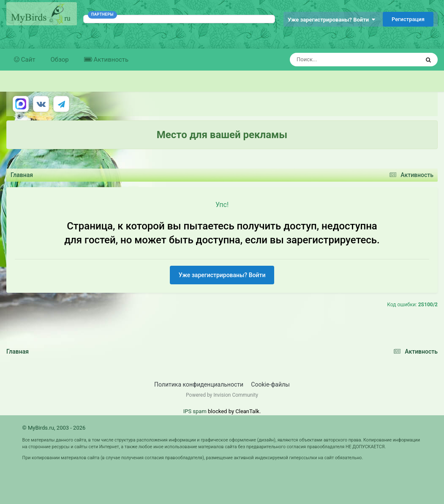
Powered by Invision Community (222, 395)
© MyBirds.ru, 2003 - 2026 (54, 428)
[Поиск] (339, 60)
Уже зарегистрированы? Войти (331, 20)
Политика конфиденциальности (199, 384)
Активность (110, 60)
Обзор (60, 60)
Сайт (27, 60)
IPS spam (195, 411)
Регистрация (408, 19)
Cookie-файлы (270, 384)
